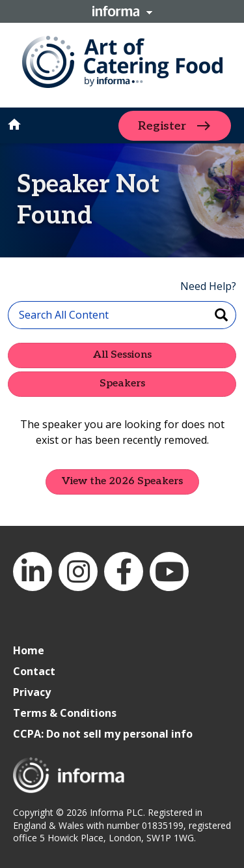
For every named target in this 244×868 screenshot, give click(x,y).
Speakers (122, 383)
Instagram (78, 571)
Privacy (32, 692)
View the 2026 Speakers (122, 481)
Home (29, 650)
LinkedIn (33, 571)
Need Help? (208, 286)
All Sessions (122, 355)
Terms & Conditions (65, 713)
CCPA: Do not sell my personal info (103, 734)
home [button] (14, 124)
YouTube (169, 571)
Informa (122, 11)
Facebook (124, 571)
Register (162, 125)
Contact (34, 671)
